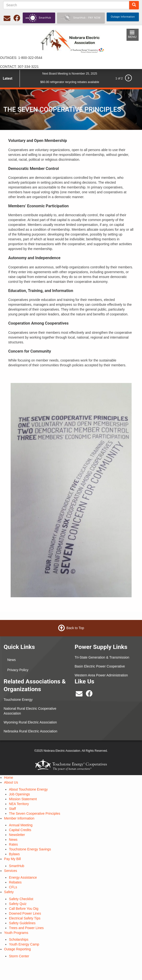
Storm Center (19, 956)
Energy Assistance (23, 877)
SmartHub (17, 866)
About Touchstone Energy (28, 789)
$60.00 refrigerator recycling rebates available (70, 82)
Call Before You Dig (24, 909)
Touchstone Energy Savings (30, 849)
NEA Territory (19, 804)
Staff (12, 809)
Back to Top (75, 628)
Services (11, 871)
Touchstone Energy (18, 700)
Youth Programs (16, 933)
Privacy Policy (18, 670)
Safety (9, 892)
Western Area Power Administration (101, 675)
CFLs (13, 887)
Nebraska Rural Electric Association (30, 731)
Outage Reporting (18, 949)
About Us (11, 782)
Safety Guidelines (22, 923)
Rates (13, 844)
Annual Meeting (21, 825)
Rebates (15, 882)
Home (9, 778)
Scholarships (19, 939)
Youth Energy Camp (24, 944)
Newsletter (17, 835)
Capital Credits (20, 830)
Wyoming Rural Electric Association (30, 722)
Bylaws (14, 854)
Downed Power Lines (25, 913)
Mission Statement (23, 799)
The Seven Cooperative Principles (35, 813)
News (11, 660)
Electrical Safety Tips (25, 918)
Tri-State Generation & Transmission (102, 657)
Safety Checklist (21, 899)
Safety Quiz (18, 904)
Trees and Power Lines (26, 928)
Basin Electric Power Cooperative (100, 666)
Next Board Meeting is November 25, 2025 (70, 74)
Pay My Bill (12, 859)
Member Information (19, 818)
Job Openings (19, 794)
